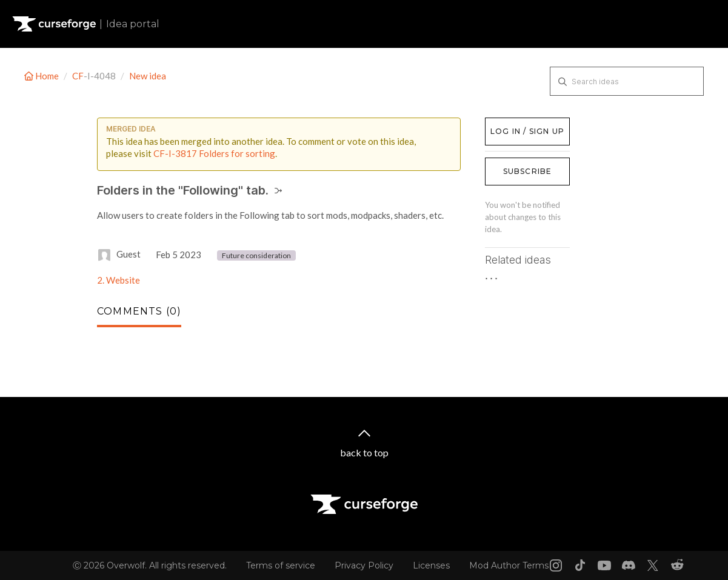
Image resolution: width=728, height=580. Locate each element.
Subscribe (528, 171)
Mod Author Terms (509, 565)
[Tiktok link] (580, 565)
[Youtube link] (604, 565)
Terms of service (281, 565)
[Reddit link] (677, 565)
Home (42, 76)
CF (78, 76)
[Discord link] (629, 565)
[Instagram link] (556, 565)
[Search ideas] (627, 81)
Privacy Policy (364, 565)
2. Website (119, 280)
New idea (148, 76)
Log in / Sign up (516, 124)
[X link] (653, 565)
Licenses (431, 565)
